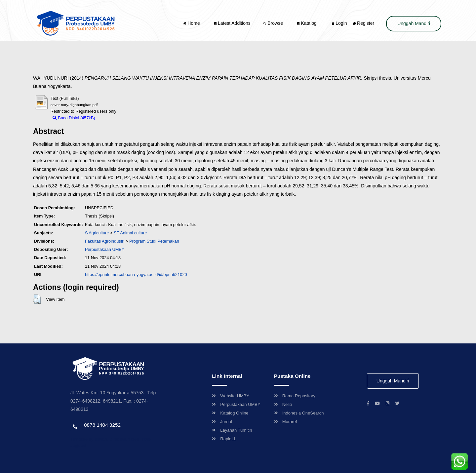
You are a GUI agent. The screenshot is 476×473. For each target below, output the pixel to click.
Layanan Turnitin (232, 430)
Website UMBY (231, 396)
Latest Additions (232, 23)
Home (192, 23)
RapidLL (224, 439)
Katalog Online (230, 413)
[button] (37, 299)
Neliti (283, 404)
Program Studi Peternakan (154, 241)
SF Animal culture (130, 233)
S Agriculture (97, 233)
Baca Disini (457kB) (74, 118)
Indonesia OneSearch (299, 413)
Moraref (286, 422)
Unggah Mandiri (414, 23)
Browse (274, 23)
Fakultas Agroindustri (105, 241)
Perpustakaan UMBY (236, 404)
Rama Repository (295, 396)
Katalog (307, 23)
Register (364, 23)
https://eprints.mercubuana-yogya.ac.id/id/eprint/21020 (136, 275)
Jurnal (222, 422)
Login (339, 23)
